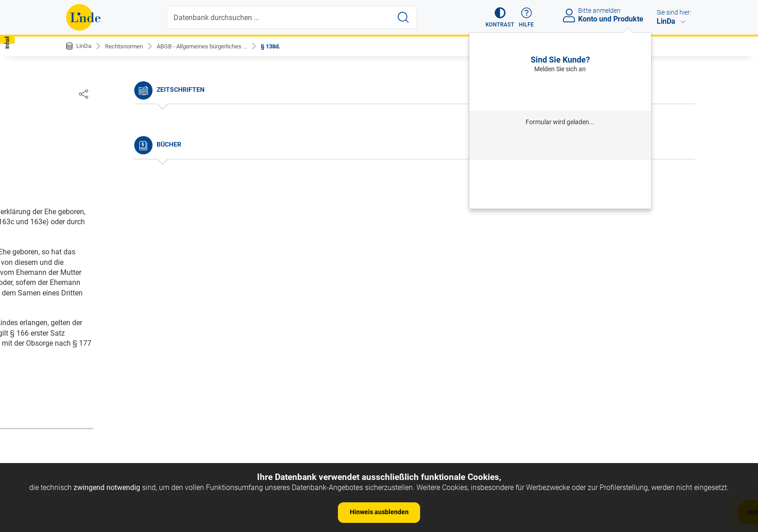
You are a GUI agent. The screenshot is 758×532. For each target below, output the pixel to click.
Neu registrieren (560, 184)
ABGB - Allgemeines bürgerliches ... (211, 46)
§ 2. (80, 200)
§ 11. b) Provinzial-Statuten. (118, 335)
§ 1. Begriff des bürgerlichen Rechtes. (134, 186)
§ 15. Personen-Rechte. (119, 445)
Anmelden (560, 92)
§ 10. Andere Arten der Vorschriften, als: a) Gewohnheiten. (141, 316)
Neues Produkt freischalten (560, 196)
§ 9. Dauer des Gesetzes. (113, 297)
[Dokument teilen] (682, 94)
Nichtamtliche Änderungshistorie (127, 151)
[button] (496, 17)
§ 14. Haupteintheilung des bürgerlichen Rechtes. (152, 377)
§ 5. (80, 242)
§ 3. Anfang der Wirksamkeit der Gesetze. (140, 214)
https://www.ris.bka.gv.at (418, 374)
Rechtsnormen (127, 46)
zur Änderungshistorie (351, 403)
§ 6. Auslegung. (99, 255)
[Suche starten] (404, 17)
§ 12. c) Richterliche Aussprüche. (126, 349)
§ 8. (80, 283)
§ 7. (80, 269)
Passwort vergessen (560, 171)
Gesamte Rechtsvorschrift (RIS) (514, 374)
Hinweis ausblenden (379, 512)
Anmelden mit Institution (560, 145)
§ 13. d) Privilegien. (105, 363)
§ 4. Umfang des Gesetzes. (117, 228)
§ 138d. (284, 46)
